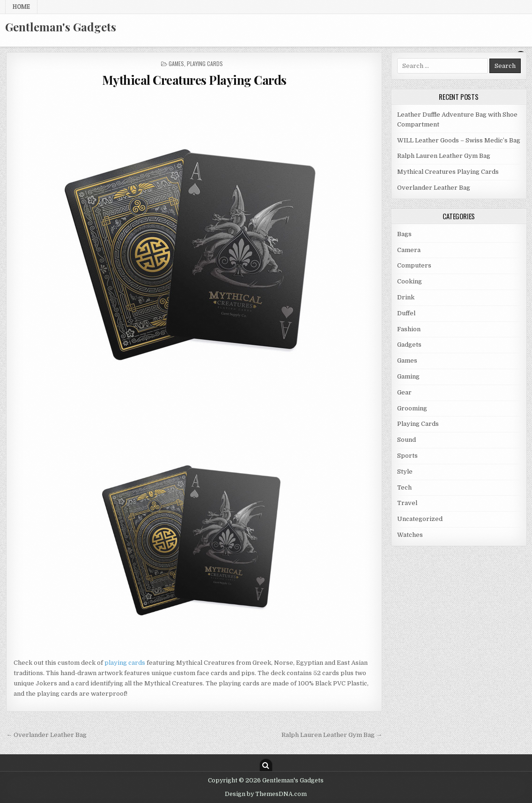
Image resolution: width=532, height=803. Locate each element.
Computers (414, 265)
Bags (404, 234)
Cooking (410, 281)
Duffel (406, 313)
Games (176, 63)
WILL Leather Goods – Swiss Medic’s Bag (459, 140)
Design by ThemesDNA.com (266, 794)
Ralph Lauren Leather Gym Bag (444, 156)
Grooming (412, 408)
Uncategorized (420, 519)
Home (21, 7)
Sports (407, 456)
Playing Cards (205, 63)
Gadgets (409, 345)
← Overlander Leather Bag (46, 735)
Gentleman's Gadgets (61, 27)
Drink (406, 297)
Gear (404, 392)
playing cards (125, 663)
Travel (407, 503)
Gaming (408, 376)
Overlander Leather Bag (434, 188)
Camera (409, 250)
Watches (410, 535)
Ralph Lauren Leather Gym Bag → (332, 735)
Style (405, 472)
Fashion (409, 329)
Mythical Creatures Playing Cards (194, 80)
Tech (404, 487)
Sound (406, 440)
